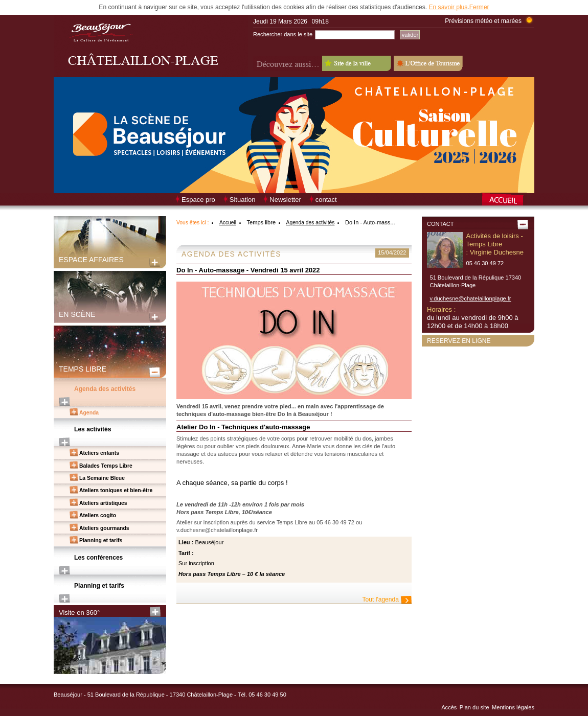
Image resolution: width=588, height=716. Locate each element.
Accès (449, 707)
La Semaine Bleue (102, 478)
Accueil (228, 223)
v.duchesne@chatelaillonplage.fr (471, 298)
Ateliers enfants (99, 453)
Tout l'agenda (381, 599)
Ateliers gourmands (104, 528)
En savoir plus (448, 7)
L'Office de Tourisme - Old (428, 63)
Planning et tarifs (101, 540)
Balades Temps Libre (106, 466)
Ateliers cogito (98, 515)
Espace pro (198, 200)
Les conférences (98, 558)
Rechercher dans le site (283, 34)
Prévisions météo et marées (483, 21)
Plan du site (474, 707)
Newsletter (285, 200)
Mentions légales (513, 707)
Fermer (479, 7)
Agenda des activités (105, 389)
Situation (243, 200)
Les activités (93, 429)
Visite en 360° (79, 613)
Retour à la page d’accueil (507, 200)
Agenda (89, 413)
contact (326, 200)
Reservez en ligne (459, 341)
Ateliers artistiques (103, 503)
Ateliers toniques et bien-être (116, 490)
